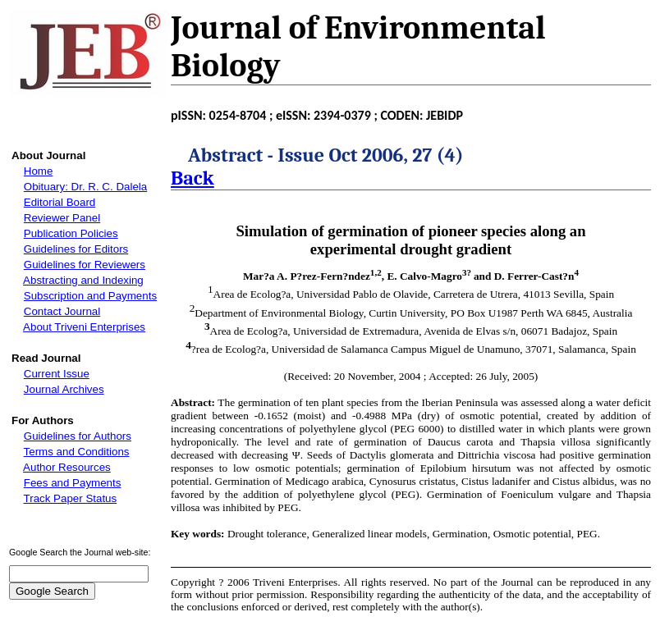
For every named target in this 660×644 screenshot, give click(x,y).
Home (39, 171)
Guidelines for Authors (78, 436)
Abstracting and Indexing (83, 280)
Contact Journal (62, 311)
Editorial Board (60, 202)
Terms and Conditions (77, 452)
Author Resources (67, 467)
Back (192, 178)
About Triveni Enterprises (84, 327)
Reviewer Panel (62, 218)
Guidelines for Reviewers (85, 265)
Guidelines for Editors (76, 249)
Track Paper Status (71, 498)
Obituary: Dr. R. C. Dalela (85, 187)
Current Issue (57, 374)
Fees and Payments (73, 483)
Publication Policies (71, 233)
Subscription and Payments (90, 296)
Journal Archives (64, 389)
